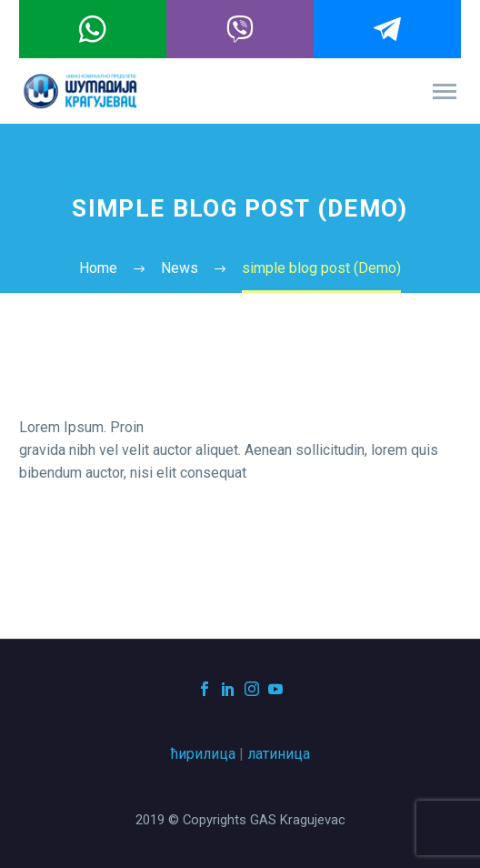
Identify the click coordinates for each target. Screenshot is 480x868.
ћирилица (203, 754)
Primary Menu (445, 91)
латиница (279, 754)
